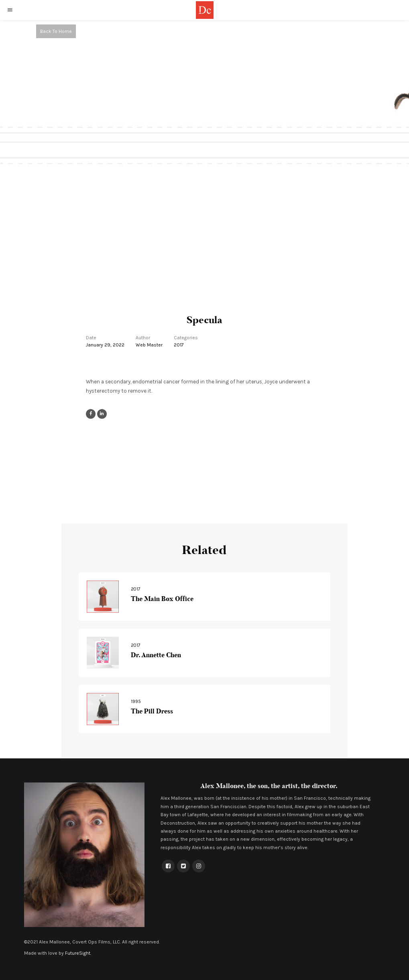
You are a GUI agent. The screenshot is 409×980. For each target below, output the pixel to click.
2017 (179, 345)
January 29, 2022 (105, 345)
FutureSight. (78, 953)
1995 (136, 702)
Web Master (149, 345)
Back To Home (56, 31)
